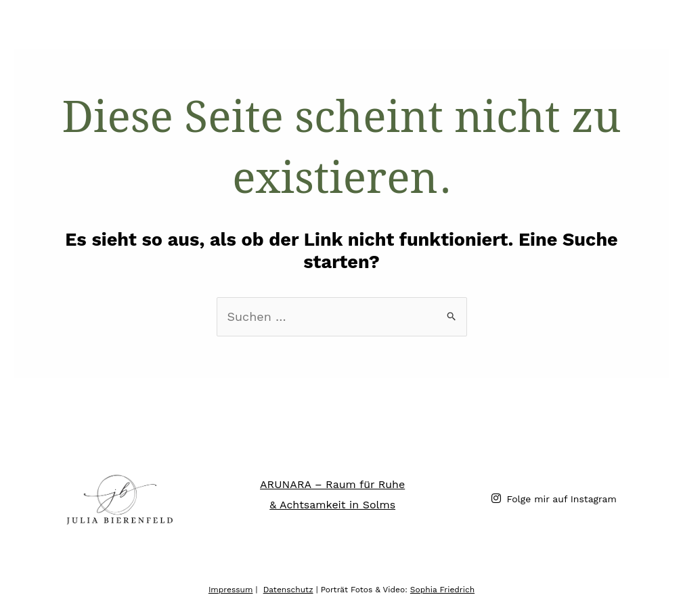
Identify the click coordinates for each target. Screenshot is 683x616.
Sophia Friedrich (442, 590)
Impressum (231, 590)
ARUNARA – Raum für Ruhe (332, 484)
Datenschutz (288, 590)
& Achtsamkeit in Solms (332, 505)
